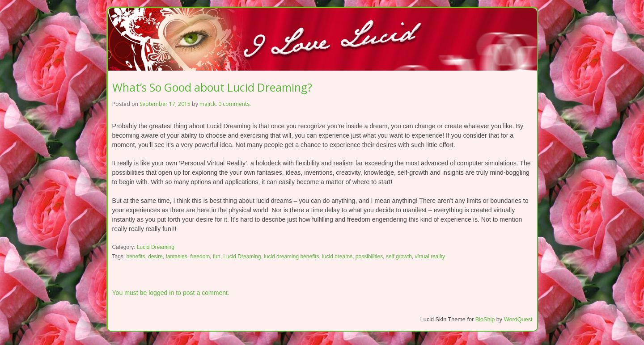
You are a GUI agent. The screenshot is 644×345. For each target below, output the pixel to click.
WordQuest (518, 320)
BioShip (485, 320)
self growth (399, 257)
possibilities (369, 257)
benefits (136, 257)
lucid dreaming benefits (291, 257)
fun (217, 257)
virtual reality (430, 257)
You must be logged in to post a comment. (171, 293)
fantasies (177, 257)
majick (208, 104)
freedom (200, 257)
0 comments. (235, 104)
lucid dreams (337, 257)
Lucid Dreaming (156, 247)
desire (155, 257)
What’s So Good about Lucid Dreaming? (212, 87)
